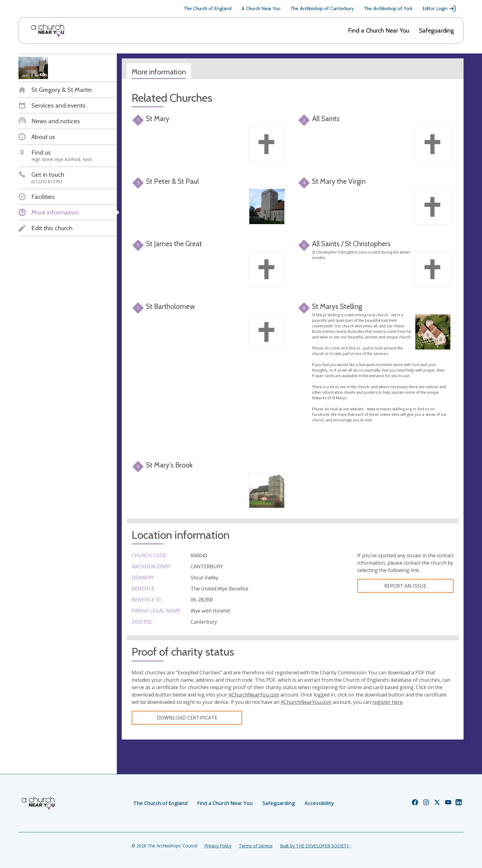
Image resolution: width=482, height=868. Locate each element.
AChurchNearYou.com (254, 695)
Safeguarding (437, 30)
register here (387, 702)
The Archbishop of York (388, 8)
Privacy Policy (218, 846)
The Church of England (207, 8)
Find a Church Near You (379, 30)
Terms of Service (256, 846)
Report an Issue (405, 586)
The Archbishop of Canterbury (322, 8)
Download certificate (187, 718)
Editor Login (439, 9)
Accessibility (319, 803)
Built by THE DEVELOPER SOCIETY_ (315, 846)
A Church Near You (261, 8)
